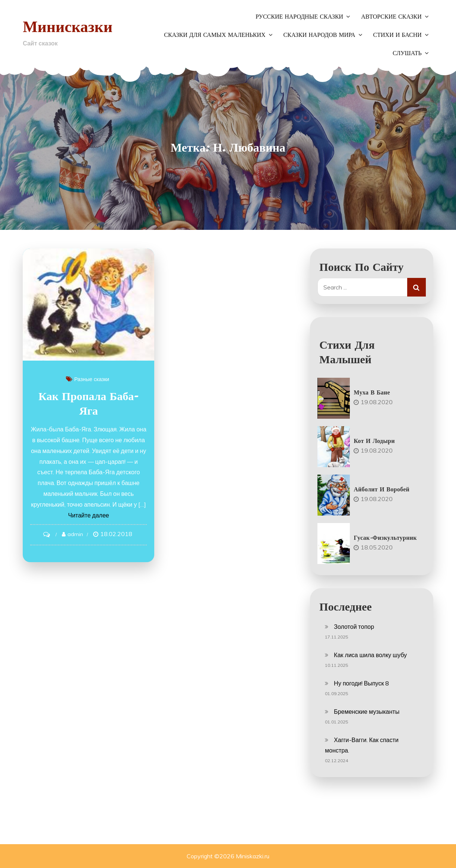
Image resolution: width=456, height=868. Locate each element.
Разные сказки (92, 379)
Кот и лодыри (374, 441)
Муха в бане (372, 392)
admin (75, 534)
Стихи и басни (398, 35)
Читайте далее (89, 515)
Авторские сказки (391, 17)
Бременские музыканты (367, 712)
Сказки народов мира (319, 35)
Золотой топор (354, 627)
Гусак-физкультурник (385, 538)
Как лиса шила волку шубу (370, 655)
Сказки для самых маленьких (215, 35)
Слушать (407, 53)
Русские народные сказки (299, 17)
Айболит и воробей (381, 489)
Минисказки (68, 26)
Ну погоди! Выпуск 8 (361, 683)
